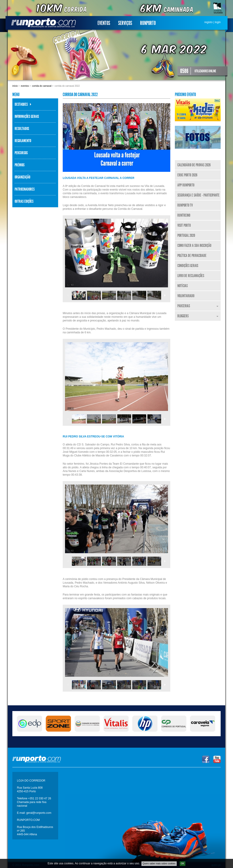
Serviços (125, 23)
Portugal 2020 (186, 235)
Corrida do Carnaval (42, 86)
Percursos (21, 153)
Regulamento (23, 141)
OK (183, 864)
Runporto (148, 23)
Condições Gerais (188, 266)
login (218, 22)
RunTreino (184, 215)
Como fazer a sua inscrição (194, 245)
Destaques (21, 104)
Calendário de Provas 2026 (194, 165)
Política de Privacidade (192, 256)
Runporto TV (185, 205)
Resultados (22, 129)
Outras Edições (24, 201)
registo (209, 22)
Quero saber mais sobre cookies (159, 864)
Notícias (183, 286)
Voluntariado (186, 296)
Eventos (104, 23)
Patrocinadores (25, 189)
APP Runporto (186, 185)
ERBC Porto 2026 (187, 175)
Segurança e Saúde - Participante (198, 195)
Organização (22, 177)
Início (15, 86)
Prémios (20, 165)
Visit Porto (184, 225)
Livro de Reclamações (191, 276)
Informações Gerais (27, 116)
